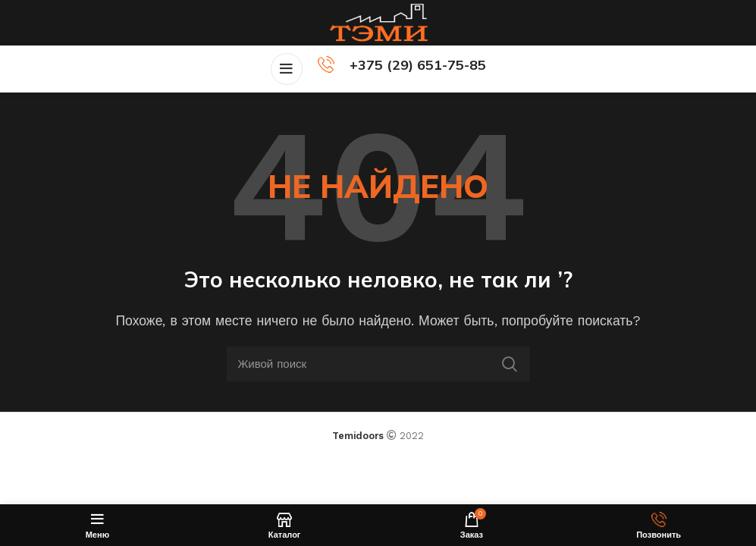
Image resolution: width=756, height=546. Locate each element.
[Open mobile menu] (287, 69)
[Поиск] (378, 364)
